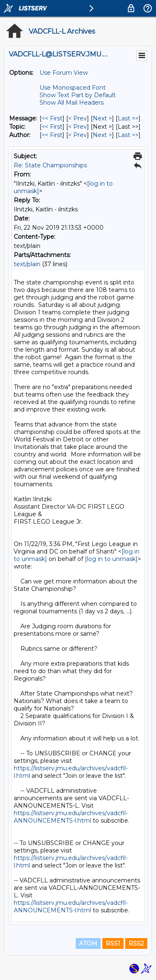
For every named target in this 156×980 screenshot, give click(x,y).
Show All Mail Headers (72, 103)
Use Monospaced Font (73, 88)
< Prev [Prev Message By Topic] (78, 127)
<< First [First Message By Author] (52, 135)
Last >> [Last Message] (128, 118)
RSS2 (136, 943)
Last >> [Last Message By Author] (128, 135)
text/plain (27, 264)
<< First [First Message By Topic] (52, 127)
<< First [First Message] (52, 118)
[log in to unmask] (111, 559)
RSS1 (113, 943)
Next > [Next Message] (102, 118)
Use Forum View (64, 73)
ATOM (88, 943)
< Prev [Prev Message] (78, 118)
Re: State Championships (50, 165)
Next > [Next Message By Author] (102, 135)
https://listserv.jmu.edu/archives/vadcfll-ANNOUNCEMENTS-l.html (71, 817)
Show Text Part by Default (78, 95)
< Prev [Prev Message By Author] (78, 135)
